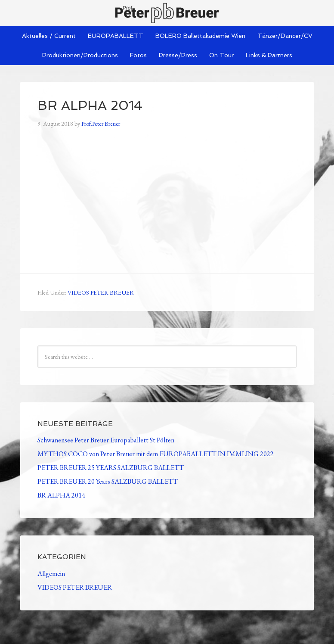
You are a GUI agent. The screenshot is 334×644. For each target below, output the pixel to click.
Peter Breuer (167, 13)
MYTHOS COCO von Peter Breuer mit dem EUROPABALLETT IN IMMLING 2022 (156, 454)
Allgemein (51, 574)
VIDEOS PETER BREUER (101, 292)
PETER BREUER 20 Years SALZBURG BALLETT (108, 481)
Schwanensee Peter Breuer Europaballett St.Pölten (106, 440)
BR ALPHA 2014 (61, 495)
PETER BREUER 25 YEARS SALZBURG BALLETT (111, 468)
